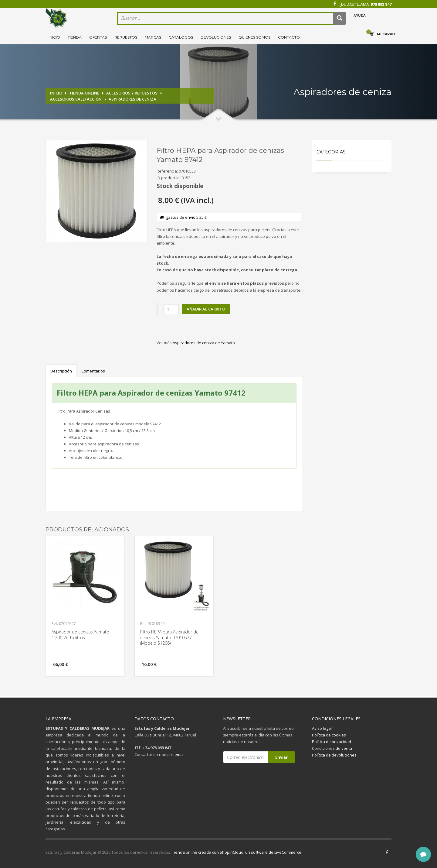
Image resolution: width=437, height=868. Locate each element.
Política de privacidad (332, 742)
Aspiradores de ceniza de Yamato (204, 343)
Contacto (289, 37)
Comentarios (93, 371)
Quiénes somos (254, 37)
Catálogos (181, 37)
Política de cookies (329, 735)
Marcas (153, 37)
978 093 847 (381, 4)
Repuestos (126, 37)
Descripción (61, 371)
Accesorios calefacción (76, 99)
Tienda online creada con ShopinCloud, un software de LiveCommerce (237, 852)
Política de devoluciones (334, 755)
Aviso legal (322, 728)
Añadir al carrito (206, 309)
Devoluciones (216, 37)
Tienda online (84, 93)
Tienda (75, 37)
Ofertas (98, 37)
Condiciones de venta (332, 748)
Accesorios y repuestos (132, 93)
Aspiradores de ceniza (132, 99)
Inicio (54, 37)
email (180, 754)
